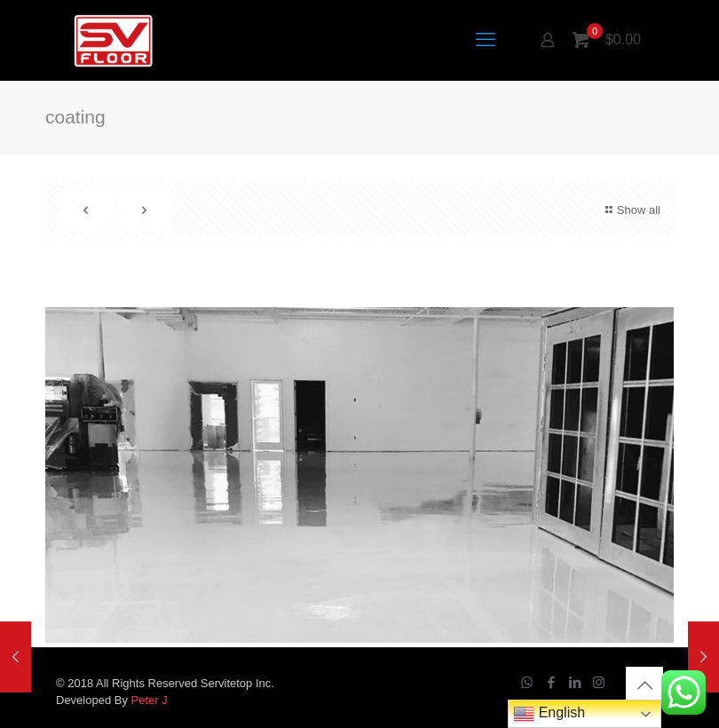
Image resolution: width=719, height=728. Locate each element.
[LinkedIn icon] (575, 682)
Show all (631, 210)
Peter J (150, 700)
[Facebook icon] (551, 682)
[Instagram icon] (599, 682)
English (549, 714)
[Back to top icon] (644, 685)
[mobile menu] (486, 40)
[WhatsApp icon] (527, 682)
